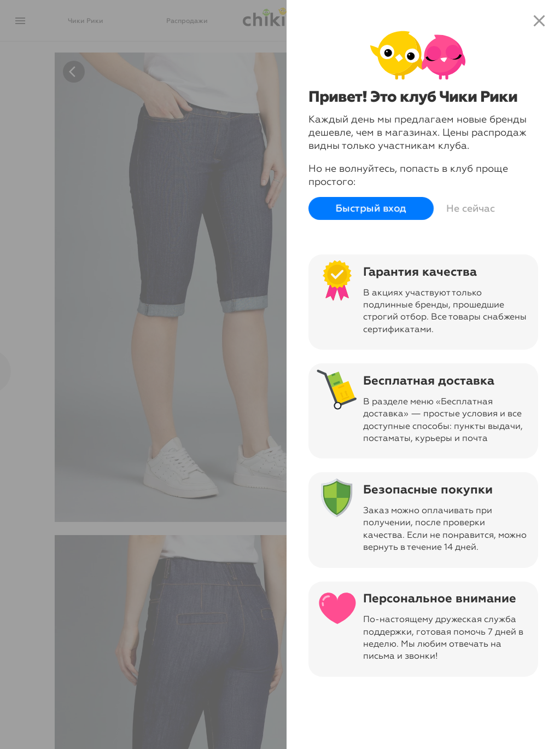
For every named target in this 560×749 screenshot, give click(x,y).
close (539, 21)
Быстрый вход (371, 208)
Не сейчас (471, 208)
